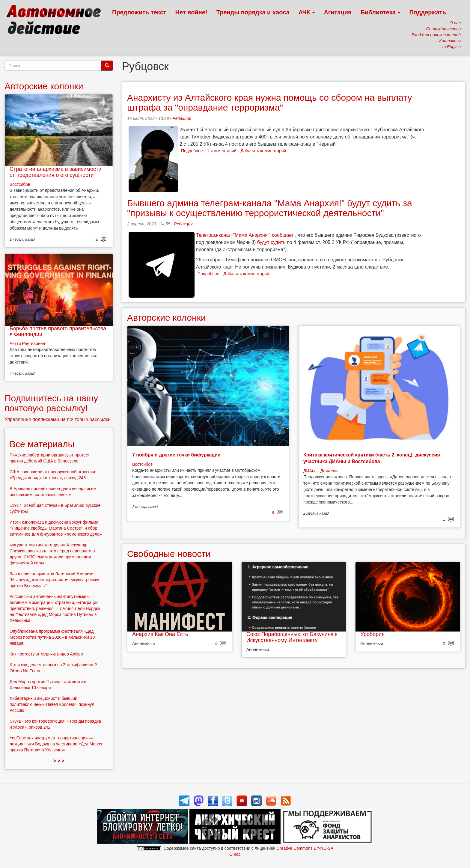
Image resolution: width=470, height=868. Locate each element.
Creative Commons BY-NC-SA (305, 848)
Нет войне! (191, 12)
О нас (235, 854)
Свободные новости (169, 554)
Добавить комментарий (263, 151)
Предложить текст (139, 12)
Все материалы (42, 444)
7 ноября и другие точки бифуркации (176, 455)
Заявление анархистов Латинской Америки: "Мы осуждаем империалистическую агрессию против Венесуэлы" (55, 580)
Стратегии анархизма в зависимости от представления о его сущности (55, 172)
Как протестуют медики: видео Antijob (46, 654)
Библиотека (381, 12)
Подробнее (192, 151)
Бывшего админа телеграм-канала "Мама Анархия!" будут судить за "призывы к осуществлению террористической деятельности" (270, 208)
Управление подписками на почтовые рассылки (58, 419)
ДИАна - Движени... (322, 471)
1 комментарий (222, 151)
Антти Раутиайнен (27, 343)
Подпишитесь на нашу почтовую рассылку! (51, 403)
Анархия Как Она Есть (160, 634)
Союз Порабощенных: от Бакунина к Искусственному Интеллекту (292, 637)
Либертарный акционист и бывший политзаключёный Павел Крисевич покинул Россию (52, 704)
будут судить (271, 242)
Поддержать (428, 12)
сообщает (283, 235)
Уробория (372, 634)
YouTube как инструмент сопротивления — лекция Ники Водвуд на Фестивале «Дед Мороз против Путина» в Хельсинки (56, 744)
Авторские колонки (166, 318)
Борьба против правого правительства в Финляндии (58, 331)
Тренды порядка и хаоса (253, 12)
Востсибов (142, 464)
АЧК (307, 12)
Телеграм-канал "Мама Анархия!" (233, 235)
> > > (59, 761)
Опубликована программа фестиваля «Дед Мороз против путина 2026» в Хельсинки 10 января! (52, 637)
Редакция (182, 118)
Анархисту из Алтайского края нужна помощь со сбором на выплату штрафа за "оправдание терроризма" (269, 103)
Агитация (338, 12)
